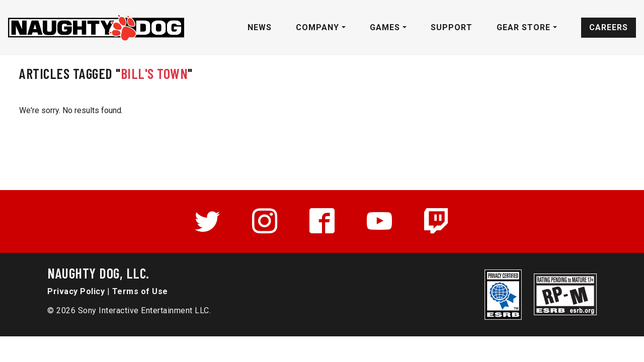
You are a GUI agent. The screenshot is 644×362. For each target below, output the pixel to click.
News (260, 27)
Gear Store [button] (525, 27)
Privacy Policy (76, 291)
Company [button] (319, 27)
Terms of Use (140, 291)
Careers (609, 27)
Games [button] (386, 27)
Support (452, 27)
